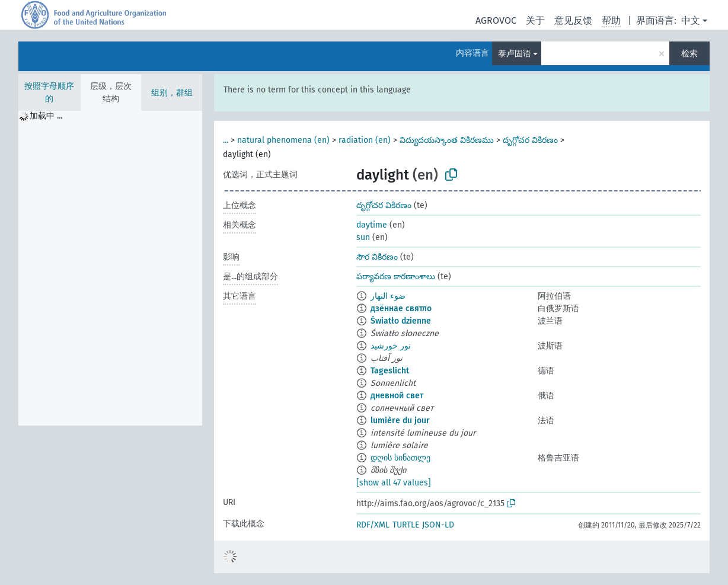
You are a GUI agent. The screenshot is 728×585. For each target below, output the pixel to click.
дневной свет (397, 396)
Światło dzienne (401, 321)
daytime (372, 225)
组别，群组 (172, 93)
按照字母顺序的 (49, 92)
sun (363, 237)
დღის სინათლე (400, 458)
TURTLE (406, 525)
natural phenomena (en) (283, 140)
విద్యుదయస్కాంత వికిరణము (447, 140)
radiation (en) (365, 140)
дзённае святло (401, 309)
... (226, 140)
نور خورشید (391, 346)
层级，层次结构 (111, 92)
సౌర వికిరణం (377, 257)
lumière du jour (400, 421)
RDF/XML (373, 525)
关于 (535, 20)
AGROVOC (496, 20)
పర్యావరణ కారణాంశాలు (396, 276)
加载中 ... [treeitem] (46, 116)
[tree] (110, 268)
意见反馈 (573, 20)
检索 (689, 54)
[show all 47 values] (394, 483)
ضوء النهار (388, 296)
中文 (691, 20)
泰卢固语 (515, 54)
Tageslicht (390, 371)
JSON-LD (438, 525)
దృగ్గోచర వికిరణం (530, 140)
